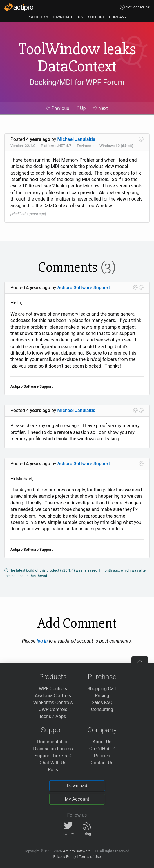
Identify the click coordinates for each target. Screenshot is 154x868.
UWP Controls (53, 709)
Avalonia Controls (53, 696)
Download (77, 786)
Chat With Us (53, 763)
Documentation (53, 742)
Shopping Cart (102, 689)
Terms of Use (90, 857)
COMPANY (118, 17)
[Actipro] (19, 7)
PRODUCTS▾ (38, 17)
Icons (45, 716)
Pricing (102, 696)
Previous (58, 108)
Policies (102, 756)
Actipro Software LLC (80, 851)
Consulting (102, 709)
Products (53, 677)
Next (100, 108)
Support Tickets (53, 756)
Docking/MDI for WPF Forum (77, 82)
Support (53, 730)
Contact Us (102, 763)
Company (102, 730)
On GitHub (102, 749)
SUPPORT (96, 17)
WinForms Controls (53, 703)
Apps (61, 716)
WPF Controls (53, 689)
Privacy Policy (65, 857)
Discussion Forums (53, 749)
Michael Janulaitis (76, 139)
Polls (53, 770)
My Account (77, 799)
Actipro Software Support (84, 288)
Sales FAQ (102, 703)
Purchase (102, 677)
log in (42, 641)
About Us (102, 742)
